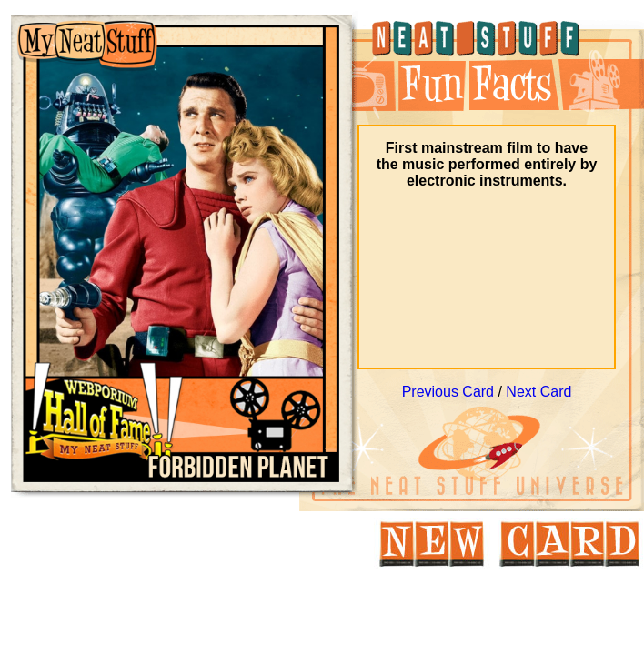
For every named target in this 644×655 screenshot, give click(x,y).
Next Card (538, 392)
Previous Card (448, 392)
